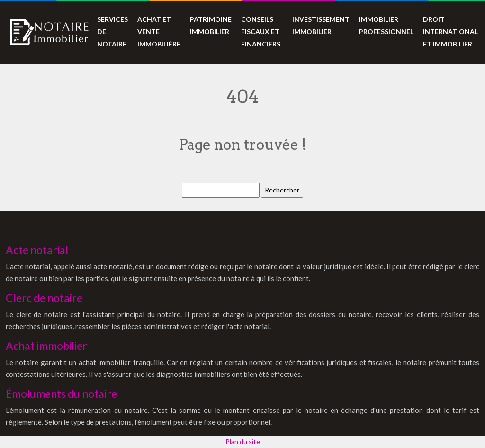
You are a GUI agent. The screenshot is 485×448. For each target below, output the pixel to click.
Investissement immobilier (321, 25)
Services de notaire (112, 32)
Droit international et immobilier (450, 32)
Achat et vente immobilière (159, 32)
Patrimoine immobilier (211, 25)
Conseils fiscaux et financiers (261, 32)
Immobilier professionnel (386, 25)
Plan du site (243, 442)
